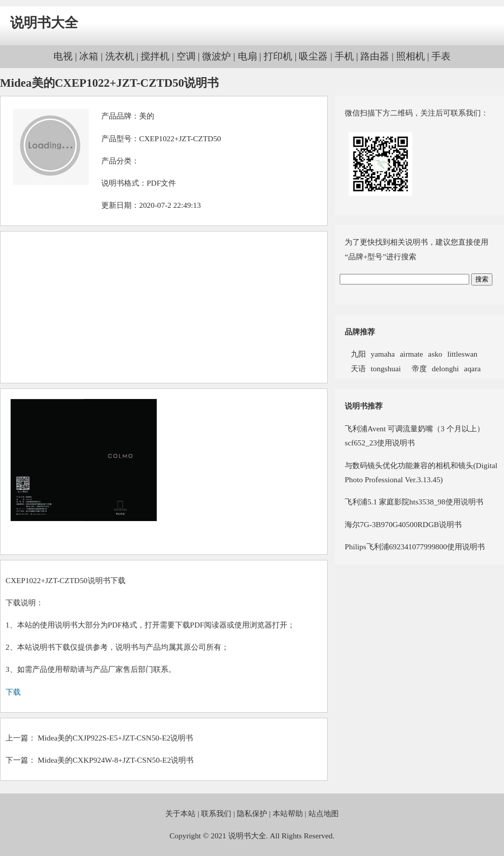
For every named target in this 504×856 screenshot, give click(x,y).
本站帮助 (288, 813)
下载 (13, 692)
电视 (63, 56)
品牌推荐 (360, 332)
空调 (186, 56)
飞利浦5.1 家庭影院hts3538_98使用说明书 (414, 502)
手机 (344, 56)
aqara (472, 368)
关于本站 (180, 813)
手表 (441, 56)
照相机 (411, 56)
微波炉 (216, 56)
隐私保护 (252, 813)
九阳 (355, 354)
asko (435, 354)
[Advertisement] (164, 307)
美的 (147, 116)
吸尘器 (313, 56)
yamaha (383, 354)
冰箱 (89, 56)
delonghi (446, 368)
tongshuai (386, 368)
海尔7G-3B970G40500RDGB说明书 (403, 524)
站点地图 (324, 813)
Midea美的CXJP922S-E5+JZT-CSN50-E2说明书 (115, 738)
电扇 (247, 56)
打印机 (278, 56)
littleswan (463, 354)
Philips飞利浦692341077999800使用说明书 (415, 547)
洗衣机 (120, 56)
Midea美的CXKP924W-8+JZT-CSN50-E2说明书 (116, 760)
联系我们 (216, 813)
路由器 (375, 56)
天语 (355, 368)
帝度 (416, 368)
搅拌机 (155, 56)
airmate (411, 354)
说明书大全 (44, 23)
